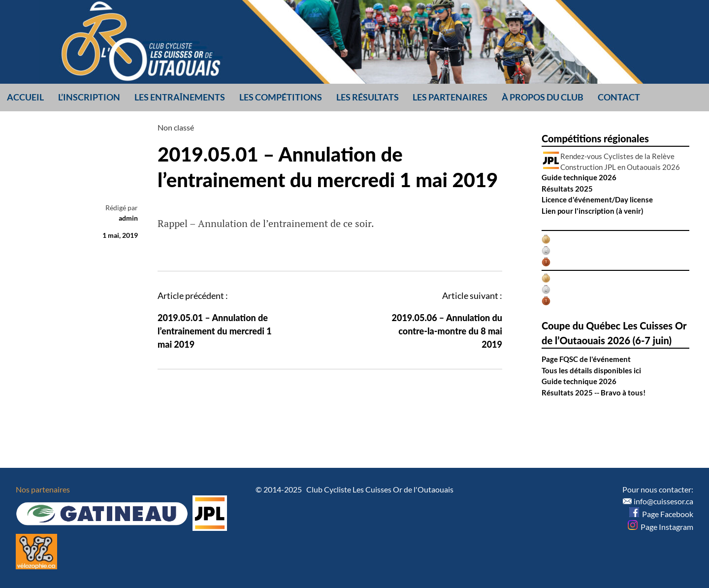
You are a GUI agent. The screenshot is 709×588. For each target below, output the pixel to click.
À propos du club (543, 97)
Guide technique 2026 (579, 177)
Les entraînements (180, 97)
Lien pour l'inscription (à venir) (593, 211)
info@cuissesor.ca (663, 501)
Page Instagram (661, 527)
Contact (619, 97)
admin (128, 218)
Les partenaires (450, 97)
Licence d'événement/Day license (597, 199)
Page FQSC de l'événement (586, 359)
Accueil (25, 97)
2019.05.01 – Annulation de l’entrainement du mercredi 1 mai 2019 (215, 331)
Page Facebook (661, 514)
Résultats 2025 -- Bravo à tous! (594, 392)
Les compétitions (281, 97)
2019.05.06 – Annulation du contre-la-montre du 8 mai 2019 (447, 331)
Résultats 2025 (567, 189)
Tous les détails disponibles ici (591, 370)
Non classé (176, 127)
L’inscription (89, 97)
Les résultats (368, 97)
